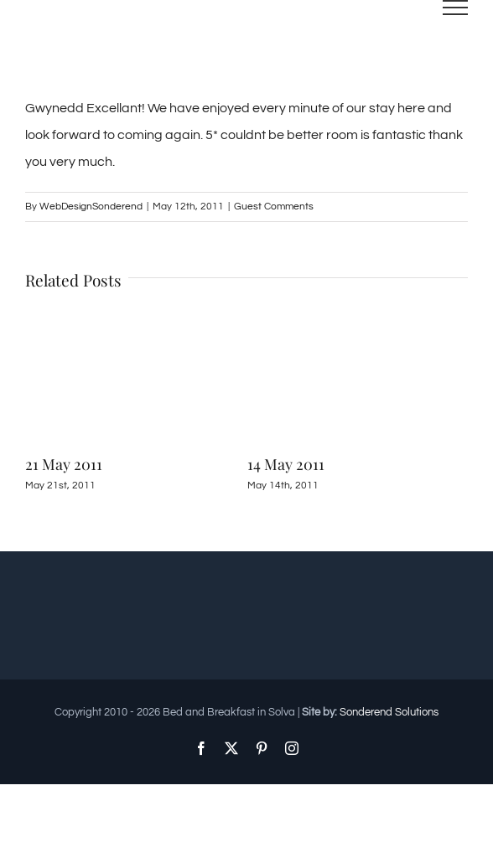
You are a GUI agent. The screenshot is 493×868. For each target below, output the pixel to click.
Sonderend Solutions (389, 712)
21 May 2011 (64, 464)
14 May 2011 (286, 464)
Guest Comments (274, 207)
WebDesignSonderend (91, 207)
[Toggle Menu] (456, 8)
